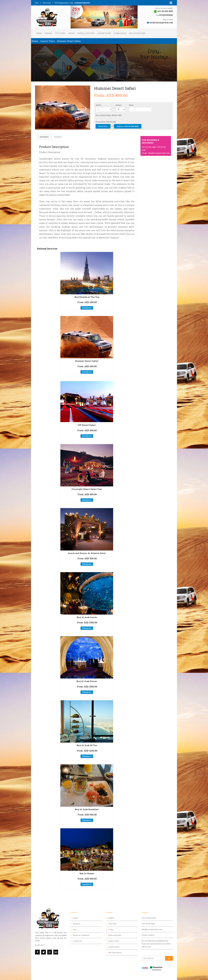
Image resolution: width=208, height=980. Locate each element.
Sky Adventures (137, 33)
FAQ (37, 3)
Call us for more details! (164, 8)
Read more (40, 945)
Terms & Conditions (81, 935)
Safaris (48, 33)
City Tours (60, 33)
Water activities (86, 33)
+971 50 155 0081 (148, 924)
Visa (75, 929)
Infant (119, 105)
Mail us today (168, 20)
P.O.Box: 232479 (148, 935)
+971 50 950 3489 (149, 918)
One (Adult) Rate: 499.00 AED (109, 115)
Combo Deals (120, 33)
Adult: (98, 105)
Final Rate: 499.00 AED (106, 122)
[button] (76, 17)
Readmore (87, 308)
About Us (77, 924)
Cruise (71, 33)
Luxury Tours (104, 33)
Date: (131, 105)
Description (44, 137)
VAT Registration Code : (72, 3)
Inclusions (58, 137)
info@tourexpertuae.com (152, 929)
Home (39, 33)
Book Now (103, 126)
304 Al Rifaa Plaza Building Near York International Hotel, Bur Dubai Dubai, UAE (156, 944)
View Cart (46, 3)
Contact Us (77, 941)
